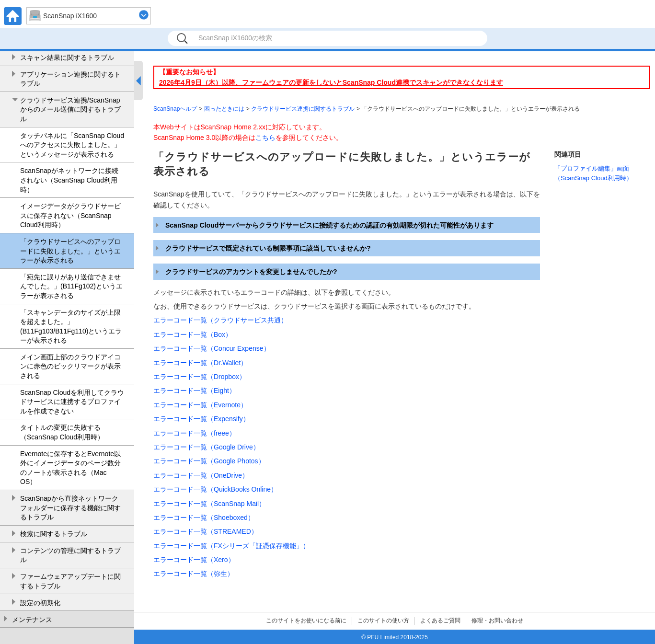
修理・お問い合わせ (497, 621)
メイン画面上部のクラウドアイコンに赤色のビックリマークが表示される (70, 366)
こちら (265, 138)
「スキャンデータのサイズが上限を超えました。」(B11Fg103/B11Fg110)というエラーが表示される (71, 327)
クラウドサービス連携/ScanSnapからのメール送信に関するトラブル (70, 109)
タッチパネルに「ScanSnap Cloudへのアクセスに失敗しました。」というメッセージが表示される (72, 145)
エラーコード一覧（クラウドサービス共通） (220, 320)
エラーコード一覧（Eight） (195, 391)
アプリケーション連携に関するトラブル (70, 79)
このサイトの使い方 (383, 621)
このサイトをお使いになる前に (306, 621)
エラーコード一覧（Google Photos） (209, 461)
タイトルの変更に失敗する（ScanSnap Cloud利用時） (62, 432)
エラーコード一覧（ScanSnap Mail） (209, 504)
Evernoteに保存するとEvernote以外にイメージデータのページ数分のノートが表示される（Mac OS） (70, 468)
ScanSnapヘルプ (175, 109)
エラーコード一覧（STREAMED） (206, 531)
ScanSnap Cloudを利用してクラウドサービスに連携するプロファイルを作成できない (72, 402)
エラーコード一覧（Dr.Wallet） (200, 363)
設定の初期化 (40, 603)
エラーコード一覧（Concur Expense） (212, 348)
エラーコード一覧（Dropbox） (200, 377)
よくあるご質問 (440, 621)
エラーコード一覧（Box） (193, 334)
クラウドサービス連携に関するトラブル (303, 109)
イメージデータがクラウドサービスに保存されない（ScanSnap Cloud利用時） (70, 215)
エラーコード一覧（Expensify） (201, 419)
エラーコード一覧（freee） (195, 433)
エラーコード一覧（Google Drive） (207, 447)
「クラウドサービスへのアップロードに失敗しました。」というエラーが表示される (70, 251)
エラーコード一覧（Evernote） (200, 405)
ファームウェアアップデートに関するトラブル (70, 581)
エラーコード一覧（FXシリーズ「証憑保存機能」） (231, 546)
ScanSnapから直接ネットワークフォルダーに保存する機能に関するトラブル (70, 508)
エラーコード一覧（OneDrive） (201, 475)
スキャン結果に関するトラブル (67, 57)
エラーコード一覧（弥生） (194, 574)
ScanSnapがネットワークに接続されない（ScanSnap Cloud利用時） (69, 180)
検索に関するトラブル (54, 534)
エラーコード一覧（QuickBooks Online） (215, 489)
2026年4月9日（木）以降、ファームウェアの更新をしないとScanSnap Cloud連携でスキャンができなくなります (331, 82)
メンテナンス (32, 620)
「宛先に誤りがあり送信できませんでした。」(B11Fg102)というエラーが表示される (71, 286)
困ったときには (224, 109)
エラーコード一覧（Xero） (194, 560)
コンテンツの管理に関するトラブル (70, 555)
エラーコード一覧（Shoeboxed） (204, 517)
